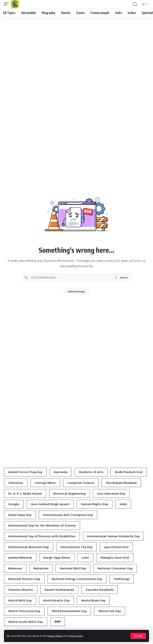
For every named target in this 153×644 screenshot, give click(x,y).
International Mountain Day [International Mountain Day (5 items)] (98, 562)
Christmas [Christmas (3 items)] (57, 484)
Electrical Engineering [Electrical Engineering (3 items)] (117, 495)
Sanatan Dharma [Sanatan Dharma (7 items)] (22, 618)
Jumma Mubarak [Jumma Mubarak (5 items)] (105, 574)
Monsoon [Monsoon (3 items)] (117, 585)
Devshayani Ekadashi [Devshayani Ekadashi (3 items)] (25, 495)
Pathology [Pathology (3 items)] (128, 607)
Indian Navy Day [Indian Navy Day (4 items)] (81, 517)
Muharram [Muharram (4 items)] (16, 596)
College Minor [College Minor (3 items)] (88, 484)
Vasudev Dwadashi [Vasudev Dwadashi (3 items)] (104, 618)
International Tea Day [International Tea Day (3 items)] (26, 574)
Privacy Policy (56, 636)
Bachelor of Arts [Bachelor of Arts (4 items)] (96, 472)
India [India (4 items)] (53, 517)
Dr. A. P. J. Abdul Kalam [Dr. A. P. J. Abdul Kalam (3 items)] (70, 495)
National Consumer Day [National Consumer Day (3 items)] (94, 596)
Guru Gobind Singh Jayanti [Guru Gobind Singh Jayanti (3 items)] (95, 506)
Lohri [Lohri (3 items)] (52, 585)
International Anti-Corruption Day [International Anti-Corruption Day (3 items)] (35, 529)
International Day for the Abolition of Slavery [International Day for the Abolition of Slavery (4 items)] (45, 540)
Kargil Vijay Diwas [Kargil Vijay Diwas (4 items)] (22, 585)
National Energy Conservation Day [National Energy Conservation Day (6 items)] (81, 607)
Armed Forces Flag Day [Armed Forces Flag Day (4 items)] (26, 472)
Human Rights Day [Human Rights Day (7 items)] (23, 517)
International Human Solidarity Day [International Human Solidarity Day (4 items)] (36, 562)
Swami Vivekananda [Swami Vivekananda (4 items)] (62, 618)
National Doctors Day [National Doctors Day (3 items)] (25, 607)
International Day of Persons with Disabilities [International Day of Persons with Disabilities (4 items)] (44, 551)
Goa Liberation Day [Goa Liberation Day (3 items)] (24, 506)
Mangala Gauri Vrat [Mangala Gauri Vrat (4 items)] (83, 585)
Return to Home (77, 292)
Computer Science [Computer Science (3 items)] (126, 484)
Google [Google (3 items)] (56, 506)
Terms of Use (79, 636)
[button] (138, 636)
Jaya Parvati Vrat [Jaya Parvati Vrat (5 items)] (68, 574)
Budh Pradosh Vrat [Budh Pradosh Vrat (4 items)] (23, 484)
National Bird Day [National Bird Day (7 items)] (50, 596)
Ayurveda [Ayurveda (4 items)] (64, 472)
